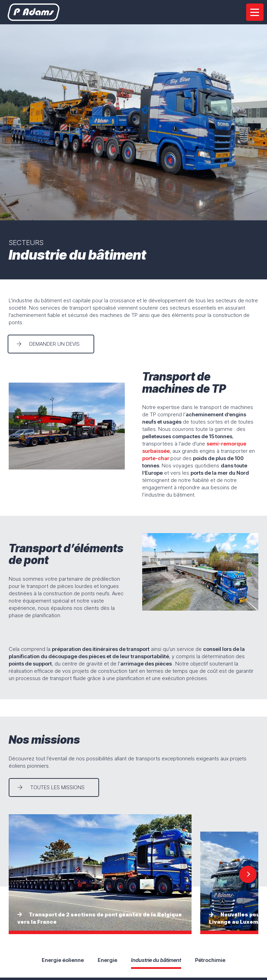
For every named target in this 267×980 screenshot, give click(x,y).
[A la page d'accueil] (35, 12)
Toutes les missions (57, 787)
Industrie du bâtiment (156, 960)
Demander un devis (55, 344)
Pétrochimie (210, 960)
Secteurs (26, 243)
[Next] (248, 874)
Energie (107, 960)
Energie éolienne (63, 960)
